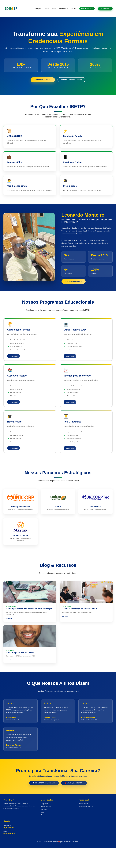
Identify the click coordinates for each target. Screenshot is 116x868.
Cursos (43, 835)
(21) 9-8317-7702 (9, 848)
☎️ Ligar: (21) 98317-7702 (76, 803)
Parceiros (64, 9)
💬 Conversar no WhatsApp (42, 803)
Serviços (38, 9)
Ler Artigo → (10, 632)
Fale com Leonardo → (76, 291)
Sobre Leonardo (46, 827)
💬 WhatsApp (105, 9)
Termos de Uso (83, 824)
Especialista (50, 9)
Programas (44, 824)
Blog (74, 9)
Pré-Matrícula (87, 9)
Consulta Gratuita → (41, 80)
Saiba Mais (15, 366)
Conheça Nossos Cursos (73, 80)
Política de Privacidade (86, 827)
